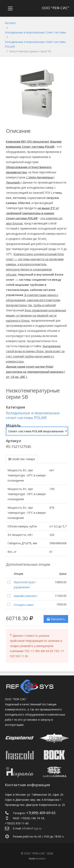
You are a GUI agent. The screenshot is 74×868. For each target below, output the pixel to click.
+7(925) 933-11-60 (17, 823)
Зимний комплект (26, 596)
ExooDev (41, 858)
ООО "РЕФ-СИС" (55, 8)
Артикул (14, 441)
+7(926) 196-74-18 (32, 818)
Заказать (56, 619)
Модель (13, 425)
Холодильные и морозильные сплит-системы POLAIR (33, 415)
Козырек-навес (24, 605)
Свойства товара (23, 459)
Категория (15, 407)
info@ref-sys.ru (32, 828)
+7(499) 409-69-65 (41, 813)
